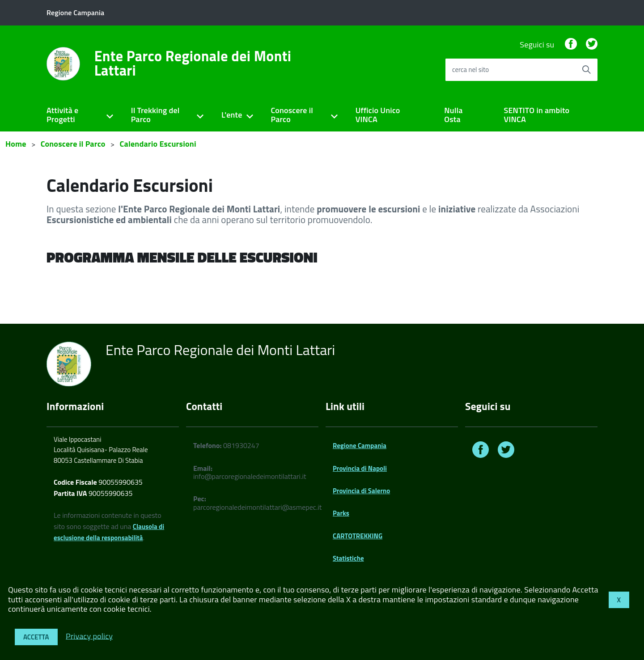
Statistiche (348, 558)
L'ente (232, 115)
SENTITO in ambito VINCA (537, 115)
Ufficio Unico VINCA (378, 115)
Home (16, 144)
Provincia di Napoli (360, 468)
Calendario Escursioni (158, 144)
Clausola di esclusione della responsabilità (109, 532)
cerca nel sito (470, 70)
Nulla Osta (453, 115)
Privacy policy (89, 636)
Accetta (36, 637)
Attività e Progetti (62, 115)
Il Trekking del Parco (155, 115)
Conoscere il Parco (292, 115)
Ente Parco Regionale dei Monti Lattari (193, 63)
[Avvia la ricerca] (586, 70)
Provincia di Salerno (361, 491)
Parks (341, 513)
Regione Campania (360, 446)
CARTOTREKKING (358, 536)
